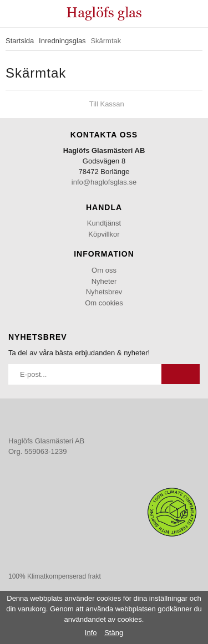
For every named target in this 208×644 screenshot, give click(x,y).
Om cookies (104, 303)
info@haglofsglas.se (104, 182)
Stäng (114, 633)
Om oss (104, 270)
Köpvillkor (104, 234)
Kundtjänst (104, 223)
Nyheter (104, 281)
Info (91, 633)
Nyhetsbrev (104, 292)
